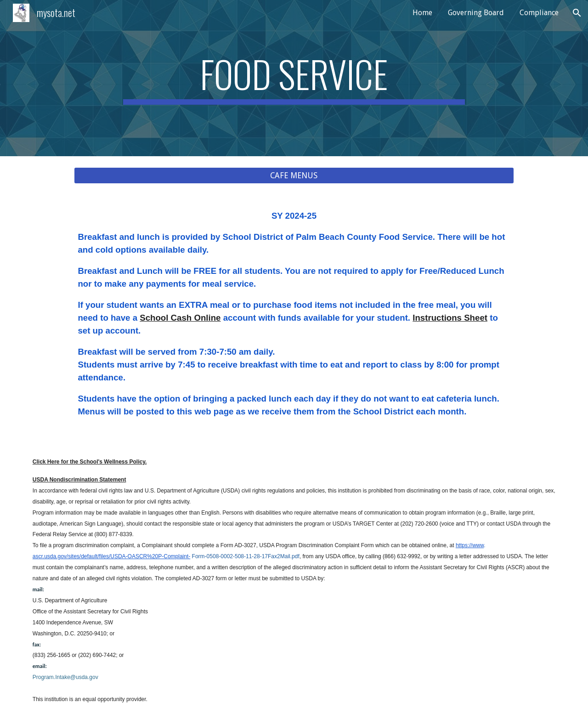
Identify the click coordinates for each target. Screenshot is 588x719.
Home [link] (422, 13)
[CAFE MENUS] (294, 176)
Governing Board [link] (476, 13)
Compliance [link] (539, 13)
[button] (577, 13)
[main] (294, 78)
